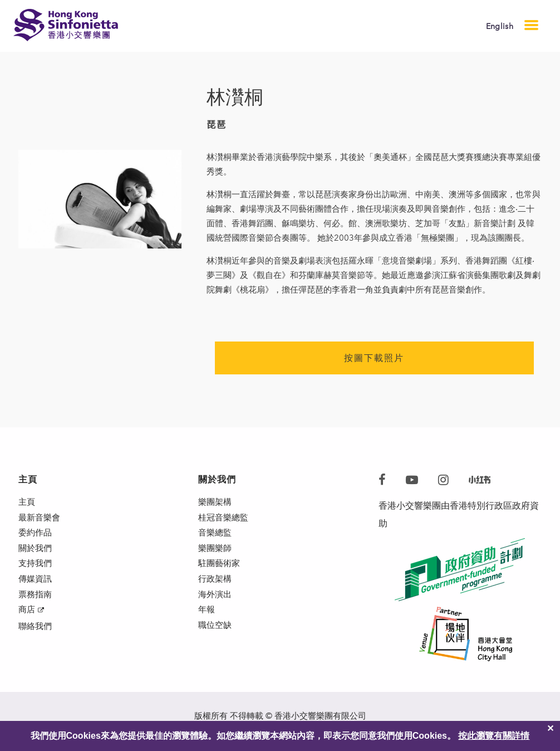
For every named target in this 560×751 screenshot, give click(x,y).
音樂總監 (216, 538)
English (500, 26)
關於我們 (36, 556)
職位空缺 (216, 645)
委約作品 (36, 538)
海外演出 (216, 610)
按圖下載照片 (374, 358)
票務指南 (36, 610)
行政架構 (216, 592)
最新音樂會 (41, 521)
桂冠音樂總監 (225, 521)
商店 (27, 628)
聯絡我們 (36, 647)
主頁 (27, 503)
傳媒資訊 (36, 592)
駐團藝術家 (220, 574)
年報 (207, 628)
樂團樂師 (216, 556)
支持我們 (36, 574)
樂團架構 (216, 503)
